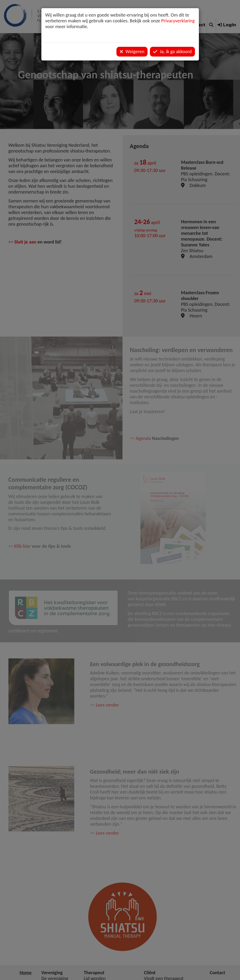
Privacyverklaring (178, 21)
